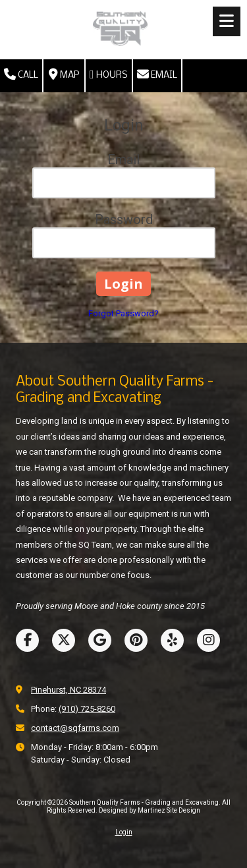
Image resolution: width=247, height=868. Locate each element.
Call (21, 74)
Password (124, 219)
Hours (109, 74)
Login (124, 832)
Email (157, 74)
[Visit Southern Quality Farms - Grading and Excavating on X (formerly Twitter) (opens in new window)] (64, 640)
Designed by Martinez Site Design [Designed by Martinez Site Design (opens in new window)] (150, 810)
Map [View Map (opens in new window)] (64, 74)
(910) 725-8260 (87, 709)
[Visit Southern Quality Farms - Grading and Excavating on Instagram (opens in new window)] (208, 640)
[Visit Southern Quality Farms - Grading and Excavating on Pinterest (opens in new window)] (136, 640)
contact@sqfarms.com (75, 728)
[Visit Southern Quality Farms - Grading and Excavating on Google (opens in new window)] (100, 640)
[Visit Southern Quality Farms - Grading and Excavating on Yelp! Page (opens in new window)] (172, 640)
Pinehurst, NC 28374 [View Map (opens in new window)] (69, 690)
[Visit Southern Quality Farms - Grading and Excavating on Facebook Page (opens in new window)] (27, 640)
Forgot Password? (123, 313)
